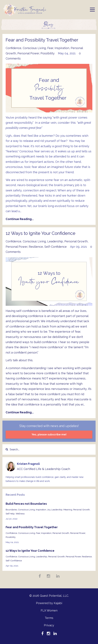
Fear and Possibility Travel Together (42, 40)
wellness (20, 514)
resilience (36, 247)
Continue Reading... (20, 219)
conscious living (34, 48)
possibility (48, 53)
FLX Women (49, 610)
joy (49, 510)
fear (50, 48)
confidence (13, 48)
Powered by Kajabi (49, 603)
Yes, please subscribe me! (49, 435)
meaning (68, 510)
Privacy (49, 625)
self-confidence (56, 247)
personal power (28, 53)
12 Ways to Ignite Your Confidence (41, 233)
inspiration (62, 48)
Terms (49, 618)
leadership (55, 241)
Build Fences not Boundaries (26, 504)
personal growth (76, 241)
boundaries (11, 510)
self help (10, 514)
